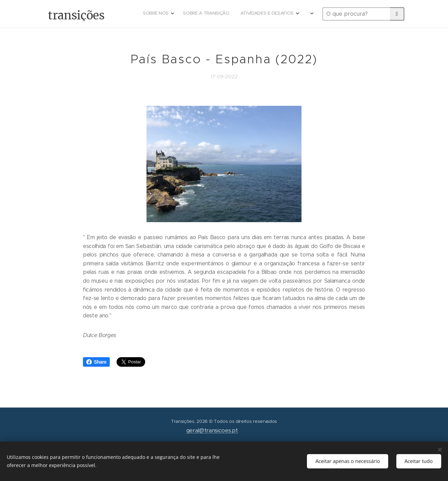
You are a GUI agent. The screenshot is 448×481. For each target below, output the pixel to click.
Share (96, 362)
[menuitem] (244, 14)
